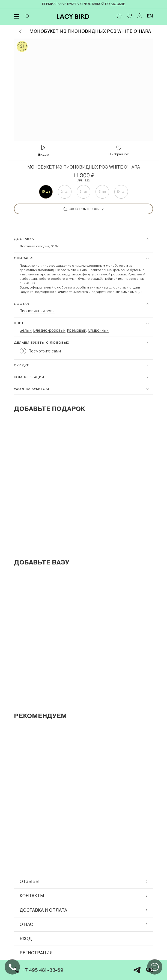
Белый (26, 330)
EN (150, 16)
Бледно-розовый (49, 330)
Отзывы (83, 882)
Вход (26, 939)
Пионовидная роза (37, 311)
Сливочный (98, 330)
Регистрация (36, 953)
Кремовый (77, 330)
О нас (83, 924)
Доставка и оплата (83, 910)
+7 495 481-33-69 (38, 970)
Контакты (83, 896)
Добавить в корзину (84, 209)
